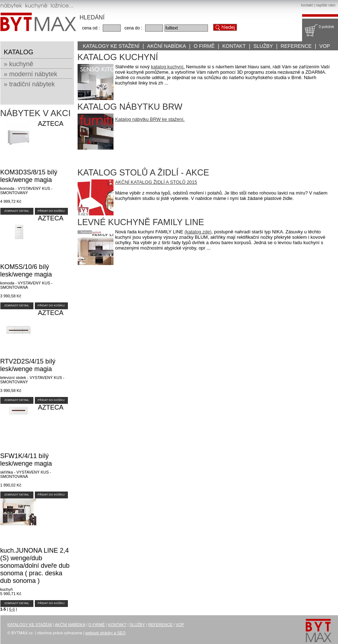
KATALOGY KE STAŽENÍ (111, 46)
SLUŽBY (263, 46)
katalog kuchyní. (168, 67)
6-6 (12, 609)
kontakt (307, 5)
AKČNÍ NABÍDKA (167, 46)
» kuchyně (19, 64)
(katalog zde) (198, 232)
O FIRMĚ (204, 46)
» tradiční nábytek (29, 84)
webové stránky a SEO (105, 633)
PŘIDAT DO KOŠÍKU (51, 211)
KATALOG (19, 52)
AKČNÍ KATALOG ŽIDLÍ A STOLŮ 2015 (156, 182)
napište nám (325, 5)
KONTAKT (234, 46)
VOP (325, 46)
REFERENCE (296, 46)
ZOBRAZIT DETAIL (17, 211)
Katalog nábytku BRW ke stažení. (150, 119)
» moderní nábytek (31, 74)
